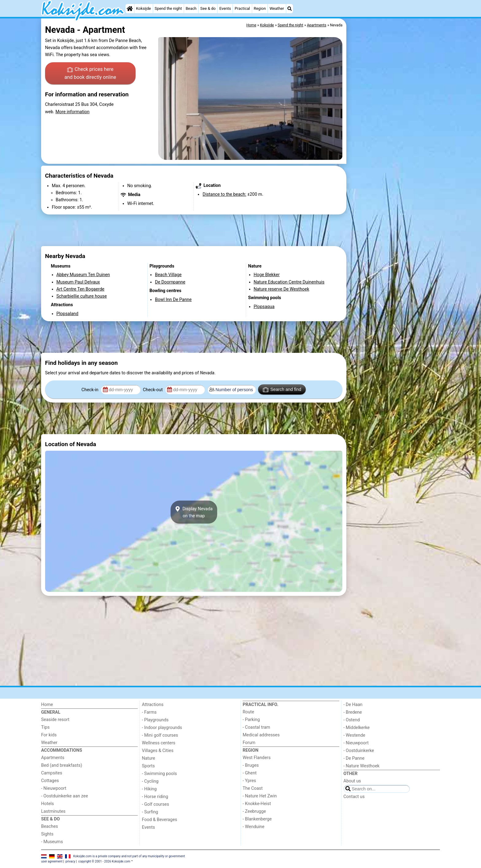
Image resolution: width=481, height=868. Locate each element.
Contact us (354, 797)
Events (225, 8)
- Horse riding (155, 797)
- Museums (52, 842)
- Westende (354, 735)
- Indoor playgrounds (162, 728)
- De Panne (354, 758)
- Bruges (251, 765)
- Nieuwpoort (54, 788)
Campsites (52, 773)
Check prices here (90, 74)
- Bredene (353, 712)
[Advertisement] (394, 160)
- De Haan (353, 705)
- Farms (149, 712)
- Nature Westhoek (362, 766)
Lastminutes (53, 811)
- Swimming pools (160, 774)
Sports (148, 766)
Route (248, 712)
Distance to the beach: (224, 194)
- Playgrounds (155, 720)
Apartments (53, 758)
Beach (191, 8)
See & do (208, 8)
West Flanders (257, 758)
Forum (249, 743)
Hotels (48, 804)
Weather (277, 8)
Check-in (91, 390)
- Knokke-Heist (257, 804)
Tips (45, 727)
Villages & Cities (158, 751)
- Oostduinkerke (359, 751)
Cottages (50, 781)
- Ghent (250, 773)
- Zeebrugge (254, 811)
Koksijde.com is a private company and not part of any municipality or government (129, 856)
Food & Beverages (160, 820)
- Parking (251, 720)
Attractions (153, 705)
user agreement (52, 861)
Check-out (153, 390)
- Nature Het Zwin (260, 796)
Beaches (50, 826)
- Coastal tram (256, 727)
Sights (47, 834)
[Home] (130, 9)
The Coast (253, 788)
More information (73, 112)
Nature (149, 758)
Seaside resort (55, 720)
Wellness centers (159, 743)
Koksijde (143, 8)
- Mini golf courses (160, 735)
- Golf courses (156, 804)
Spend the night (168, 8)
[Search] (290, 9)
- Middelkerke (357, 728)
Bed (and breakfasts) (62, 765)
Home (47, 705)
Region (260, 8)
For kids (49, 735)
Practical (242, 8)
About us (352, 781)
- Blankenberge (257, 819)
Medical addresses (261, 735)
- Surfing (150, 812)
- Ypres (249, 781)
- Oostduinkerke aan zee (65, 796)
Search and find (282, 390)
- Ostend (352, 720)
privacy (71, 861)
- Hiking (149, 789)
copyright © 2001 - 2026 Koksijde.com (104, 861)
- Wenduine (254, 827)
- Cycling (150, 781)
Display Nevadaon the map (194, 512)
